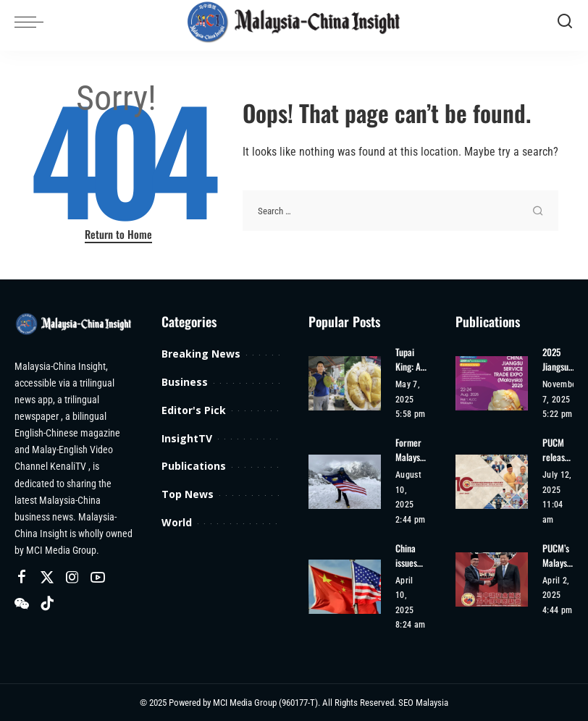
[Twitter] (47, 578)
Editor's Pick (194, 410)
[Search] (565, 22)
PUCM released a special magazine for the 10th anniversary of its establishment (558, 450)
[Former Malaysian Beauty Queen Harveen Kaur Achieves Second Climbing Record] (345, 482)
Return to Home (118, 234)
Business (185, 382)
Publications (194, 466)
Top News (188, 494)
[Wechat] (22, 604)
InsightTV (187, 438)
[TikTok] (47, 604)
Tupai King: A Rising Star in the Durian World (408, 359)
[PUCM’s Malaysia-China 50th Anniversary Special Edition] (492, 579)
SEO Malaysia (423, 703)
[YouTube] (98, 578)
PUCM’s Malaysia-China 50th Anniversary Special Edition (558, 556)
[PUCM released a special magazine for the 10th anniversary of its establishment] (492, 482)
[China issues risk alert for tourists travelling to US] (345, 587)
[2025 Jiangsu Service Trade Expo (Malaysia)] (492, 383)
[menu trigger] (33, 22)
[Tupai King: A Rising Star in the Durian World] (345, 383)
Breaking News (201, 354)
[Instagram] (72, 578)
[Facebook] (22, 578)
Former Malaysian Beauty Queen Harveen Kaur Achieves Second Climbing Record (411, 450)
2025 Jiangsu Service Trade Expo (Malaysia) (561, 359)
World (177, 522)
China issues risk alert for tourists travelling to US (411, 556)
